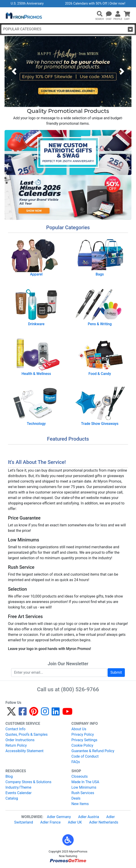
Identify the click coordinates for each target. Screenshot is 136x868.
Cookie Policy (82, 745)
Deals (76, 798)
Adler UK (75, 822)
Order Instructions (20, 740)
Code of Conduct (85, 756)
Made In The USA (85, 782)
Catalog (12, 798)
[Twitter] (11, 713)
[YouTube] (67, 713)
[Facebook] (23, 713)
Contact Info (15, 729)
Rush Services (83, 793)
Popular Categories (68, 29)
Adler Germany (59, 817)
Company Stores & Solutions (28, 782)
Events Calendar (19, 793)
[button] (100, 14)
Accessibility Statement (24, 751)
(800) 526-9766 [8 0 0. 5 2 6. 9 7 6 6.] (80, 689)
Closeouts (80, 776)
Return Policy (16, 745)
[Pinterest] (34, 713)
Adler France (50, 822)
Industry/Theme (18, 787)
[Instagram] (45, 713)
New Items (80, 804)
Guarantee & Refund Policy (93, 751)
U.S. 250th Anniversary (27, 4)
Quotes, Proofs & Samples (26, 734)
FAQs (76, 762)
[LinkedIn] (56, 713)
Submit (116, 672)
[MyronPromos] (23, 15)
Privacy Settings (84, 740)
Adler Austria (88, 817)
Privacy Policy (83, 734)
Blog (9, 776)
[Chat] (109, 14)
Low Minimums (84, 787)
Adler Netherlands (104, 822)
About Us (79, 729)
